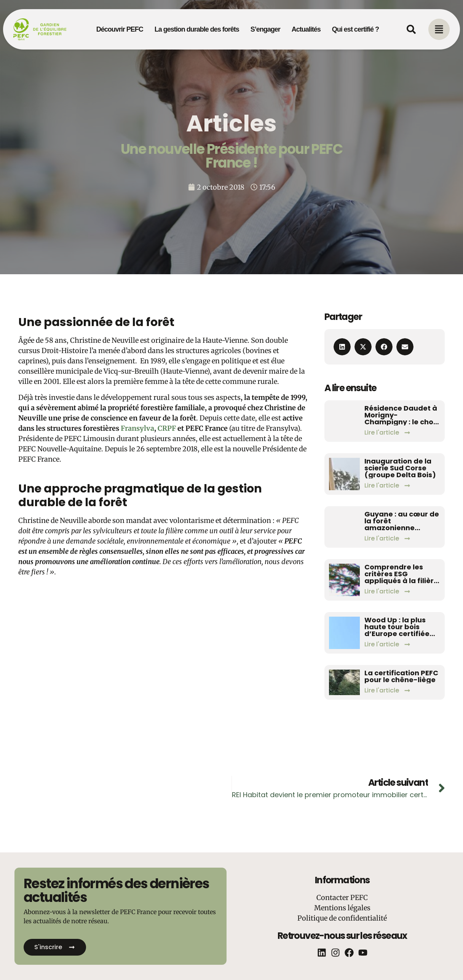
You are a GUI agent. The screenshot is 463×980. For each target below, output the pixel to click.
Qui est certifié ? (355, 29)
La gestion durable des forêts (197, 29)
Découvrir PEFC (120, 29)
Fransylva (137, 428)
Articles (231, 123)
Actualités (306, 29)
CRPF (167, 428)
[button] (342, 347)
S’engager (265, 29)
